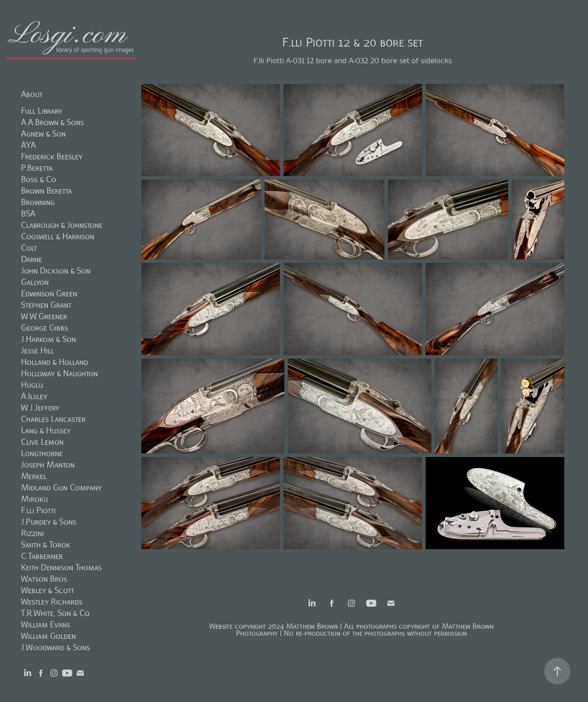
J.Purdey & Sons (49, 522)
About (32, 94)
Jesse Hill (38, 351)
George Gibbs (45, 328)
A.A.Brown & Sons (52, 122)
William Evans (46, 625)
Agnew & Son (43, 134)
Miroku (34, 499)
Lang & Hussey (46, 430)
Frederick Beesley (52, 157)
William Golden (48, 636)
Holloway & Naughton (59, 373)
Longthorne (42, 453)
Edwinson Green (49, 293)
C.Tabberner (42, 556)
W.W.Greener (44, 316)
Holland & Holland (55, 362)
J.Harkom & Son (48, 339)
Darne (32, 259)
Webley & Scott (48, 590)
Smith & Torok (46, 545)
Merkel (34, 476)
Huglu (32, 385)
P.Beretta (37, 168)
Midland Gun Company (61, 488)
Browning (38, 202)
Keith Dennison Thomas (61, 567)
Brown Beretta (47, 191)
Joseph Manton (48, 465)
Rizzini (32, 533)
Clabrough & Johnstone (62, 225)
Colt (29, 248)
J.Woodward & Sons (56, 647)
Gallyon (35, 282)
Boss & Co (39, 179)
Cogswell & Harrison (58, 236)
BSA (28, 214)
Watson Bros (44, 579)
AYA (29, 145)
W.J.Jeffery (40, 408)
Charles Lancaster (53, 419)
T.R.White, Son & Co (55, 613)
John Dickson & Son (56, 271)
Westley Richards (52, 602)
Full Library (42, 111)
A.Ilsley (34, 396)
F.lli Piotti (38, 510)
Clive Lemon (42, 442)
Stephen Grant (46, 305)
